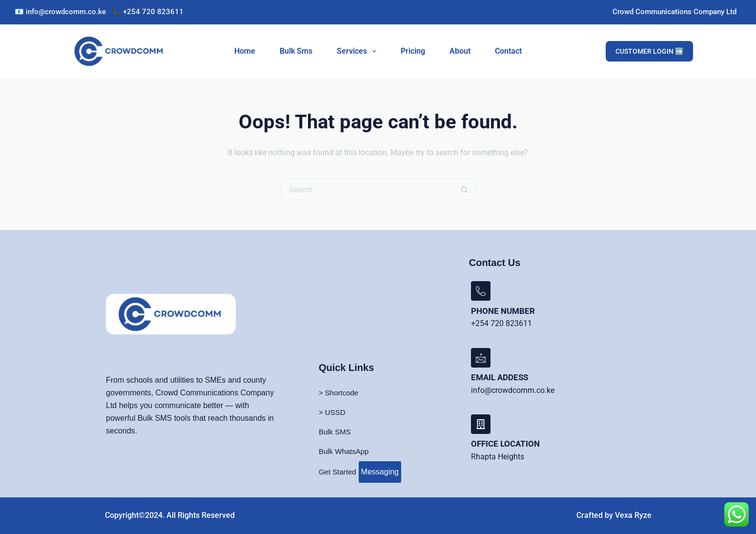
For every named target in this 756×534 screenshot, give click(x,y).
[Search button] (465, 190)
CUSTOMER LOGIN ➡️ (649, 51)
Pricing (413, 51)
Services (358, 51)
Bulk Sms (296, 51)
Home (245, 51)
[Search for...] (367, 190)
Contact (508, 51)
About (460, 51)
